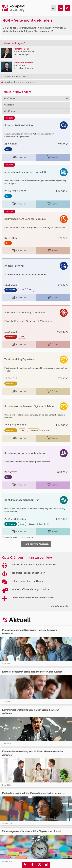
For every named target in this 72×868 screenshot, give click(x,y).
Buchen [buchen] (53, 157)
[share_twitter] (40, 865)
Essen (22, 290)
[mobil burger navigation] (53, 8)
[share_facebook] (32, 865)
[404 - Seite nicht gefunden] (61, 8)
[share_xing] (25, 865)
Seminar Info (19, 157)
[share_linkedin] (47, 865)
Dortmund (11, 290)
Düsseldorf (33, 430)
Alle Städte (45, 430)
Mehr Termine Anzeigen (36, 544)
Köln (8, 149)
